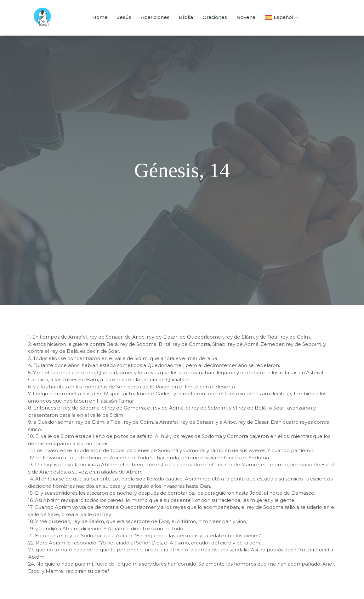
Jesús (124, 17)
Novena (246, 17)
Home (100, 17)
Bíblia (186, 17)
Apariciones (155, 17)
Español (283, 17)
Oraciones (215, 17)
